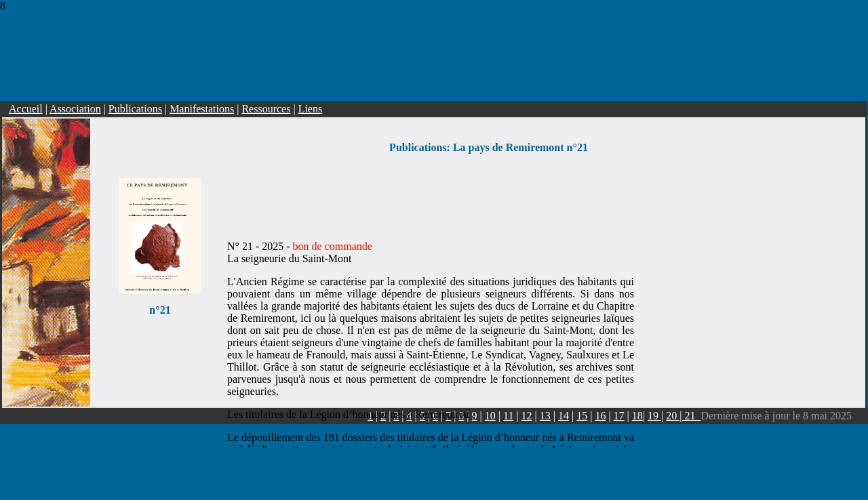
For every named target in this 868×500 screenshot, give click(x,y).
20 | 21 (683, 410)
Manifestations (202, 103)
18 (637, 410)
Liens (311, 103)
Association (75, 103)
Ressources (266, 103)
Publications (135, 103)
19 (654, 410)
